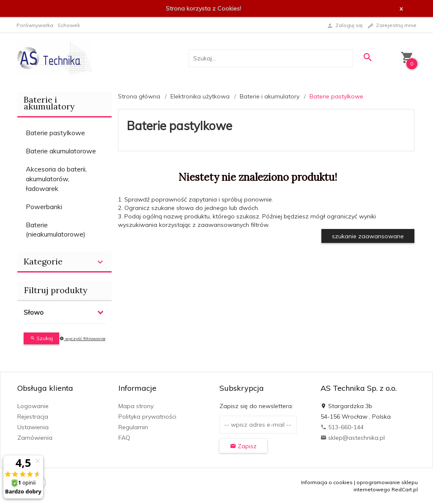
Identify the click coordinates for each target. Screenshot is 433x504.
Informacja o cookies (327, 482)
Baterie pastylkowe (55, 133)
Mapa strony (136, 406)
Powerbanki (44, 207)
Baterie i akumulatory (49, 103)
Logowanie (33, 406)
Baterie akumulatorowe (61, 151)
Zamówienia (35, 438)
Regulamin (133, 427)
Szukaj (41, 338)
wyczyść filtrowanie (82, 339)
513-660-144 (342, 427)
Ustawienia (33, 427)
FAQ (124, 438)
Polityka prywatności (147, 417)
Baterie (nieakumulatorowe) (56, 230)
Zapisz (243, 446)
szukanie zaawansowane (368, 236)
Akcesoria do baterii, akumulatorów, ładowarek (56, 179)
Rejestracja (33, 417)
